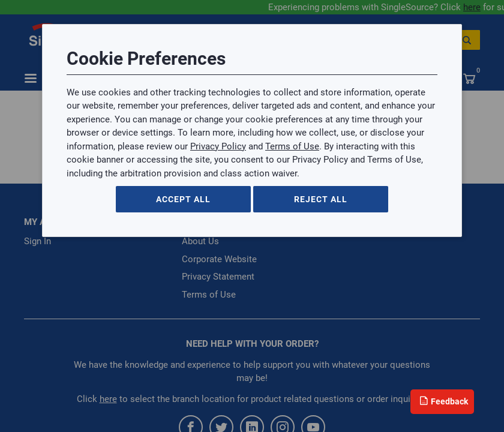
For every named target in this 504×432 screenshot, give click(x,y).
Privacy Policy (218, 146)
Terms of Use (292, 146)
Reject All (321, 199)
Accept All (183, 199)
